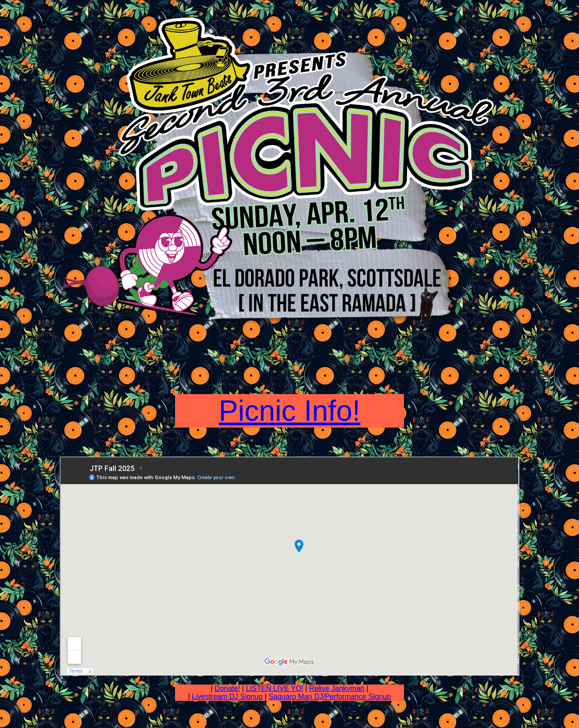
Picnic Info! (289, 411)
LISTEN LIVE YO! (275, 688)
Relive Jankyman (337, 688)
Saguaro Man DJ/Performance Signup (330, 697)
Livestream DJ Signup (227, 697)
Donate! (228, 688)
